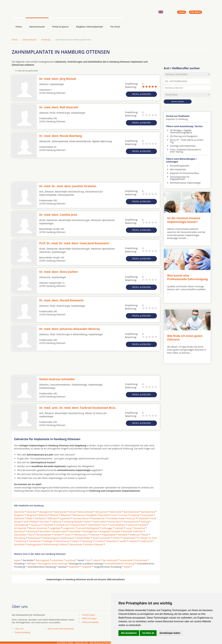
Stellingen (48, 541)
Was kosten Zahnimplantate (61, 629)
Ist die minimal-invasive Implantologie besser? (184, 220)
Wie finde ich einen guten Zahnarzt (185, 338)
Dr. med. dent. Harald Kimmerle (61, 300)
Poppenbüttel (109, 535)
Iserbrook (132, 525)
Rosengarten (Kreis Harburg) (53, 564)
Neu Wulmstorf (110, 560)
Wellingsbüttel (34, 544)
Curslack (123, 515)
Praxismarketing (22, 632)
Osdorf (68, 535)
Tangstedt (86, 567)
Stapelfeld (74, 567)
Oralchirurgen (89, 615)
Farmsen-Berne (81, 518)
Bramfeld (104, 515)
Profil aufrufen (141, 94)
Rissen (145, 535)
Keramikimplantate (180, 166)
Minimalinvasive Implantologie (185, 183)
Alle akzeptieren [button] (129, 633)
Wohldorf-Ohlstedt (94, 544)
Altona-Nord (102, 512)
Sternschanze (62, 541)
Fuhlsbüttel (143, 518)
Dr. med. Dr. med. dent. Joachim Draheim (68, 186)
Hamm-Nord (115, 522)
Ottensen (95, 535)
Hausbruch (36, 525)
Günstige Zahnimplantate (183, 146)
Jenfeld (143, 525)
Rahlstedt (123, 535)
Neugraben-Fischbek (110, 531)
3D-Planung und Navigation (184, 136)
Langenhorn (69, 528)
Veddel (123, 541)
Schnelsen (105, 538)
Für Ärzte (115, 27)
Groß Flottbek (31, 522)
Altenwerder (61, 512)
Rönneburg (20, 538)
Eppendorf (65, 518)
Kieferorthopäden (91, 622)
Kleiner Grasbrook (38, 528)
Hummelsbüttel (117, 525)
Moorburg (32, 531)
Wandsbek (19, 544)
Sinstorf (117, 538)
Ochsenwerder (44, 535)
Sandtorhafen (83, 538)
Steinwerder (35, 541)
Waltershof (146, 541)
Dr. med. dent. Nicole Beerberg (61, 136)
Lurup (129, 528)
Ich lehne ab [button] (148, 633)
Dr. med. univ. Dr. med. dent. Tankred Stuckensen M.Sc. (78, 408)
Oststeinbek (141, 560)
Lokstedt (119, 528)
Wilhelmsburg (51, 544)
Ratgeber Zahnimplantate (90, 27)
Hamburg (46, 40)
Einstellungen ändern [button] (170, 633)
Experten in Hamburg (177, 119)
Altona (73, 512)
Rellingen (31, 564)
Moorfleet (45, 531)
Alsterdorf (32, 512)
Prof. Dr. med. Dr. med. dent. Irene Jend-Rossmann (74, 243)
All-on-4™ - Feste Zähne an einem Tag (187, 141)
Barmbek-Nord (131, 512)
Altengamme (46, 512)
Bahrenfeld (116, 512)
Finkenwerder (98, 518)
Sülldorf (75, 541)
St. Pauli (153, 538)
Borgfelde (92, 515)
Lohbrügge (107, 528)
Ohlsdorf (58, 535)
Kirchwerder (20, 528)
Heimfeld (49, 525)
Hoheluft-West (78, 525)
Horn (105, 525)
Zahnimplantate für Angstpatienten (180, 178)
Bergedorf (19, 515)
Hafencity (57, 522)
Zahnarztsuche (37, 27)
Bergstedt (32, 515)
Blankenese (79, 515)
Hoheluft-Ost (62, 525)
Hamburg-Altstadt (73, 522)
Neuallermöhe (59, 531)
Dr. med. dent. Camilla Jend (58, 215)
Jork (89, 560)
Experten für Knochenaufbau (184, 173)
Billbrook (43, 515)
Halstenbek (58, 560)
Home (15, 40)
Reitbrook (135, 535)
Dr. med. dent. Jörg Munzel (58, 79)
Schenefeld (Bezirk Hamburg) (120, 564)
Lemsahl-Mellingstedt (88, 528)
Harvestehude (21, 525)
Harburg (145, 522)
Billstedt (54, 515)
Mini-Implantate (178, 169)
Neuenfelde (75, 531)
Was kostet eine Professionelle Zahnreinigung (187, 277)
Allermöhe (19, 512)
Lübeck (96, 560)
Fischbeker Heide (116, 518)
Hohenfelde (94, 525)
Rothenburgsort (51, 538)
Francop (131, 518)
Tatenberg (87, 541)
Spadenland (129, 538)
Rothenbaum (34, 538)
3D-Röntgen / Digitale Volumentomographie (181, 131)
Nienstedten (20, 535)
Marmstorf (20, 531)
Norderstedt (126, 560)
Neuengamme (90, 531)
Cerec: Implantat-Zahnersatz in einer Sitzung (185, 151)
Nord (31, 535)
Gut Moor (45, 522)
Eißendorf (53, 518)
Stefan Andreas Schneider (57, 379)
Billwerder (66, 515)
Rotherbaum (68, 538)
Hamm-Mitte (100, 522)
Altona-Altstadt (86, 512)
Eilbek (29, 518)
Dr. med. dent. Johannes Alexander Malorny (70, 329)
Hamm (87, 522)
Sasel (95, 538)
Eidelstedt (19, 518)
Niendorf (139, 531)
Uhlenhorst (112, 541)
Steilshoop (21, 541)
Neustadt (127, 531)
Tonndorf (99, 541)
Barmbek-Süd (148, 512)
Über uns (19, 629)
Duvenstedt (147, 515)
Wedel (127, 567)
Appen (17, 560)
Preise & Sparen (61, 27)
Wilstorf (64, 544)
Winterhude (76, 544)
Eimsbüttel (40, 518)
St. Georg (142, 538)
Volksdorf (134, 541)
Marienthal (139, 528)
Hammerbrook (131, 522)
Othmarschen (81, 535)
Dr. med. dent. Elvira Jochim (59, 272)
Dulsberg (134, 515)
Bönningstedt (43, 560)
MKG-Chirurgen (89, 618)
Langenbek (55, 528)
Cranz (114, 515)
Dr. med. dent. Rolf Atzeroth (59, 107)
